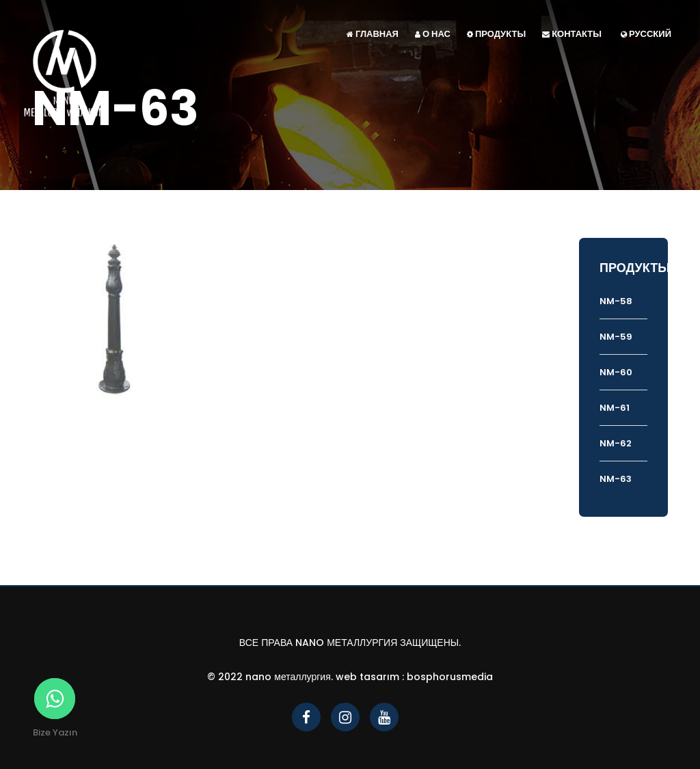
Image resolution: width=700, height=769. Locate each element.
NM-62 (616, 443)
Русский (646, 34)
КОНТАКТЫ (572, 34)
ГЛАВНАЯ (373, 34)
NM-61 (615, 408)
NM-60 (616, 372)
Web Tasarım (367, 677)
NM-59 (616, 337)
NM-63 (616, 479)
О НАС (433, 34)
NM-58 (616, 301)
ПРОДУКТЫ (496, 34)
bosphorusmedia (450, 677)
